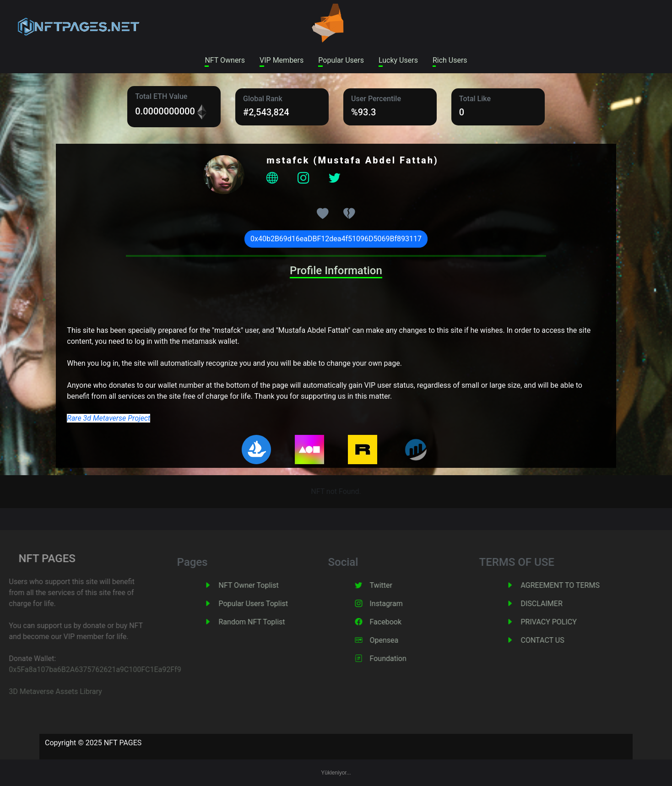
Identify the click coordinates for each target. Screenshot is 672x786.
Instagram (400, 604)
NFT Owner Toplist (262, 585)
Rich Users (450, 60)
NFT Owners (225, 60)
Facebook (399, 622)
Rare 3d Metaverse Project (108, 418)
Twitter (394, 585)
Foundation (401, 659)
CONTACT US (556, 640)
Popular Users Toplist (267, 604)
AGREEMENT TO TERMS (574, 585)
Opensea (398, 640)
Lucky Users (398, 60)
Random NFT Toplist (265, 622)
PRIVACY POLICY (562, 622)
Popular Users (341, 60)
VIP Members (282, 60)
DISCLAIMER (555, 604)
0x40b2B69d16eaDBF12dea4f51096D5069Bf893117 (336, 239)
